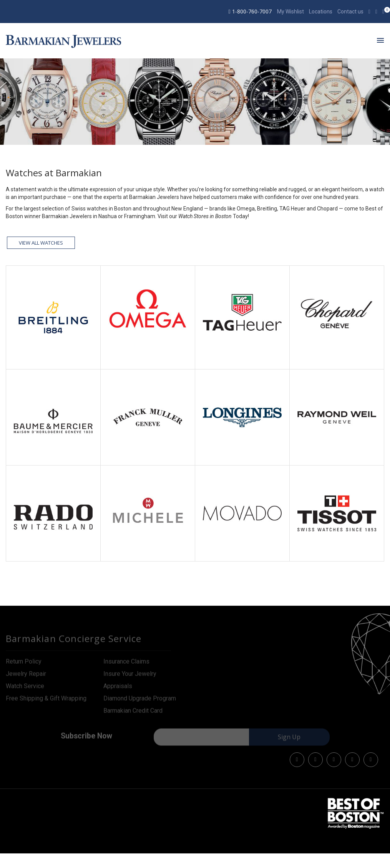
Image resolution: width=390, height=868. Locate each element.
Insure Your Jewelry (130, 676)
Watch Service (25, 688)
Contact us (350, 12)
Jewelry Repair (26, 676)
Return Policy (24, 664)
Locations (321, 12)
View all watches (41, 243)
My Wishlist (290, 12)
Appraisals (118, 688)
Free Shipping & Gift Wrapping (46, 701)
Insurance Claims (126, 664)
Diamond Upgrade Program (140, 701)
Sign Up (289, 740)
